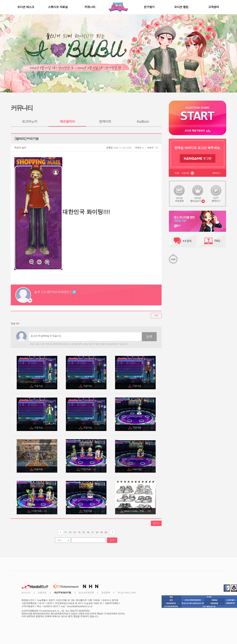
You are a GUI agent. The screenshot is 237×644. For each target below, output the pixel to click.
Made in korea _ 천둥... (137, 511)
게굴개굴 (88, 511)
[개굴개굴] (88, 469)
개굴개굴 (39, 386)
